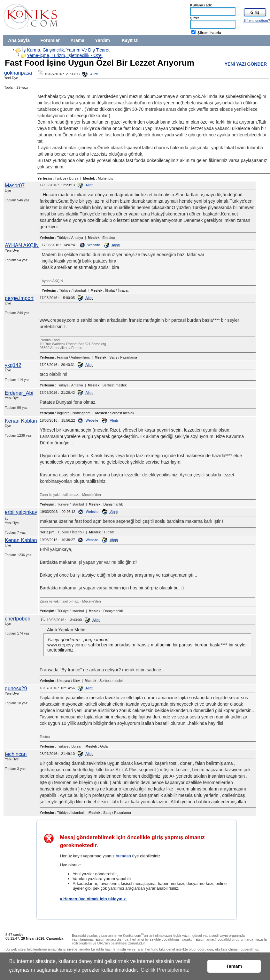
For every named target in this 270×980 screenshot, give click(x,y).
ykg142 (13, 365)
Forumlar (50, 40)
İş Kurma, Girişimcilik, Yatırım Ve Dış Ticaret (66, 50)
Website (90, 245)
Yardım (102, 40)
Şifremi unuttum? (257, 20)
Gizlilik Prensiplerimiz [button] (165, 970)
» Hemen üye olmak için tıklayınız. (93, 899)
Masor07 (15, 186)
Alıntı (90, 74)
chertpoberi (18, 619)
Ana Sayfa (19, 40)
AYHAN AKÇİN (22, 245)
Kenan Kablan (21, 421)
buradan (123, 856)
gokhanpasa (18, 73)
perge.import (19, 298)
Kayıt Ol (130, 40)
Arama (77, 40)
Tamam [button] (234, 966)
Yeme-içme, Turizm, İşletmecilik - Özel (65, 55)
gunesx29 (16, 688)
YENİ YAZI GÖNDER (246, 64)
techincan (16, 754)
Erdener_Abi (19, 393)
